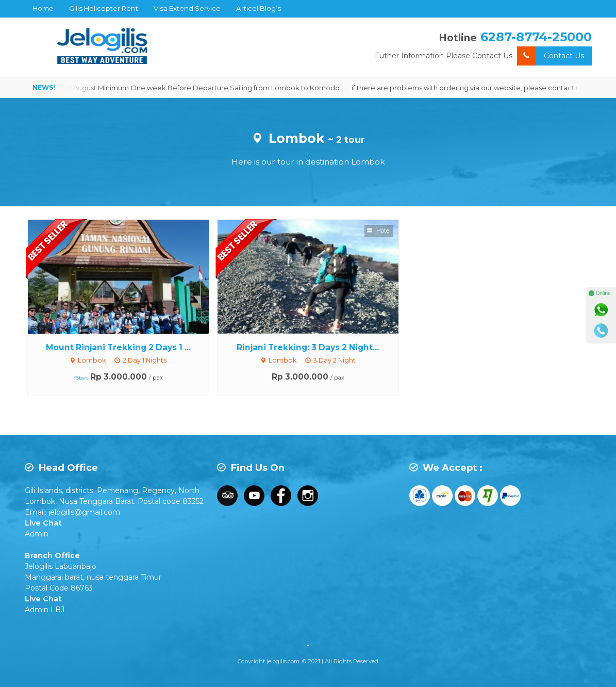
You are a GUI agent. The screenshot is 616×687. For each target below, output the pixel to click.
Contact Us (551, 56)
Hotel (379, 231)
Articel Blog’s (259, 8)
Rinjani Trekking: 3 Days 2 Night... (308, 347)
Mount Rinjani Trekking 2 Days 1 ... (118, 347)
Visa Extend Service (187, 8)
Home (43, 8)
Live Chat (43, 523)
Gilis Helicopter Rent (104, 8)
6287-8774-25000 (536, 37)
